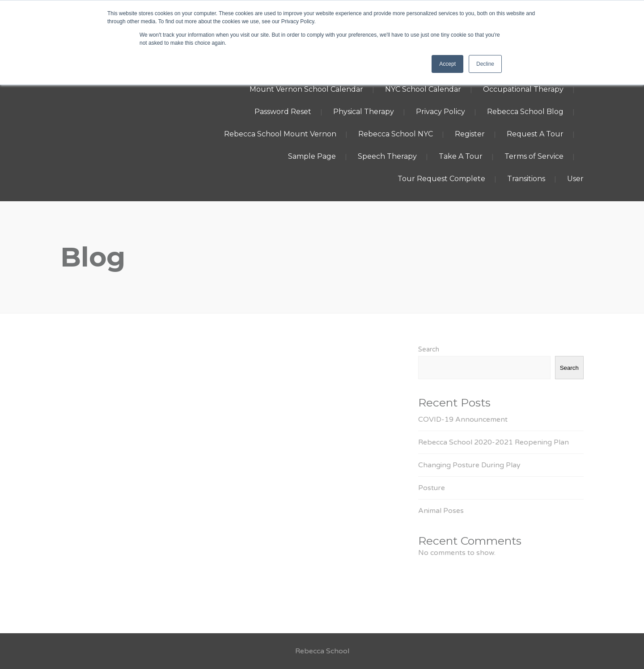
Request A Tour (535, 134)
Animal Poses (441, 511)
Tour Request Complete (441, 179)
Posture (432, 488)
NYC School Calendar (423, 89)
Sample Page (312, 156)
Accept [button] (447, 64)
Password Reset (283, 112)
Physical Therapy (364, 112)
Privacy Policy (441, 112)
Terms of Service (534, 156)
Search (429, 349)
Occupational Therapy (523, 89)
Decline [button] (485, 64)
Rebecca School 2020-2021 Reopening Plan (494, 442)
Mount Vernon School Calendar (306, 89)
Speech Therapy (387, 156)
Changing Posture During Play (469, 465)
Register (470, 134)
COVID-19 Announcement (463, 419)
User (575, 179)
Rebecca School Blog (525, 112)
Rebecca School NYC (396, 134)
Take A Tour (461, 156)
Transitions (526, 179)
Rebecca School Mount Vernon (280, 134)
